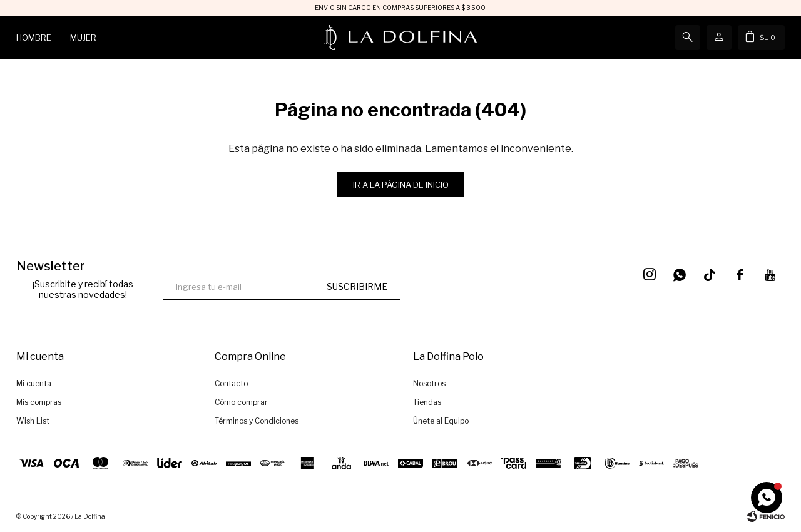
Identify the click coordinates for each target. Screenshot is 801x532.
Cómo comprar (241, 402)
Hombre (34, 38)
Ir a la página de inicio (401, 185)
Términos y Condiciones (257, 421)
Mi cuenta (34, 383)
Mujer (83, 38)
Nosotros (429, 383)
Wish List (33, 421)
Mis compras (39, 402)
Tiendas (427, 402)
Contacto (231, 383)
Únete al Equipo (441, 421)
